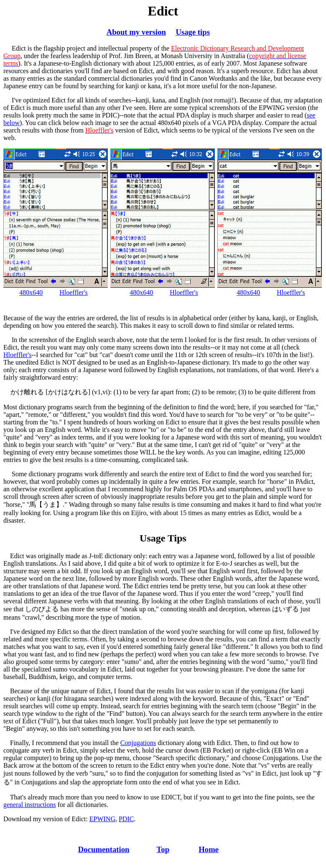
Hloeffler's (73, 292)
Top (163, 849)
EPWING (102, 819)
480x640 (31, 292)
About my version (136, 32)
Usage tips (193, 32)
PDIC (126, 819)
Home (209, 849)
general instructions (30, 805)
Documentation (104, 849)
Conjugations (138, 743)
